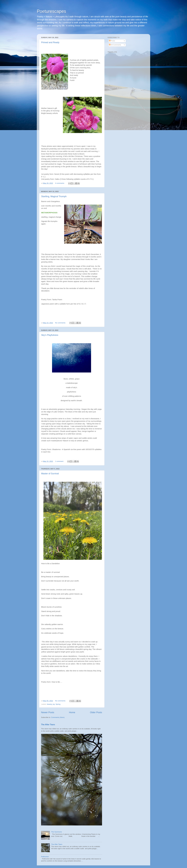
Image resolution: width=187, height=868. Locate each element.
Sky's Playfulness (50, 335)
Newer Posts (48, 712)
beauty (49, 704)
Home (72, 712)
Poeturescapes (51, 11)
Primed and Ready (50, 42)
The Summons (56, 832)
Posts (112, 41)
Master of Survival (50, 474)
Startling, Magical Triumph (54, 196)
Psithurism (45, 857)
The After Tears (48, 725)
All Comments (115, 45)
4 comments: (60, 183)
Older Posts (96, 712)
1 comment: (60, 461)
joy (54, 704)
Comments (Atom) (58, 717)
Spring (58, 704)
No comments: (61, 323)
